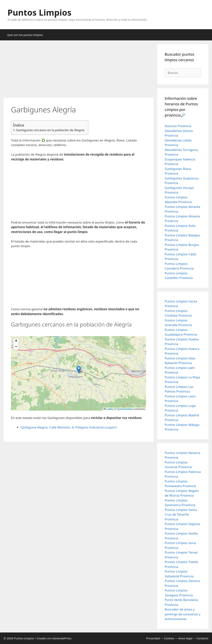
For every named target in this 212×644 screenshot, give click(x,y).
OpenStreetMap (125, 409)
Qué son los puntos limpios (25, 35)
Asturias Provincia (178, 126)
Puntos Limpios (39, 12)
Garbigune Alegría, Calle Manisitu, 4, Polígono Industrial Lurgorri (69, 427)
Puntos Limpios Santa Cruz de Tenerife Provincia (181, 514)
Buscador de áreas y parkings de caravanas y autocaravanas (183, 614)
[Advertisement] (79, 70)
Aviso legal (185, 638)
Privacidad (153, 638)
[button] (79, 370)
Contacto (202, 638)
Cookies (169, 638)
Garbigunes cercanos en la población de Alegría (50, 130)
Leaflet (108, 409)
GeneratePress (62, 638)
